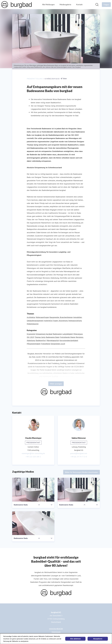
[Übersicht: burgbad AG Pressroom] (16, 5)
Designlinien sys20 (58, 344)
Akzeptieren (98, 639)
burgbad (49, 334)
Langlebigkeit (68, 334)
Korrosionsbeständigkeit (69, 341)
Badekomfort (41, 341)
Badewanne (57, 334)
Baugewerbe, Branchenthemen (61, 317)
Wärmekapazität (53, 341)
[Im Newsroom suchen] (97, 5)
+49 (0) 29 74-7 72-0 (79, 457)
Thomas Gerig (40, 337)
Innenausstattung (75, 321)
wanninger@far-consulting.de (33, 453)
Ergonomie (31, 334)
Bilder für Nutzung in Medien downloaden (82, 472)
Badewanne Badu (53, 337)
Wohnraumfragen (42, 317)
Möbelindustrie (33, 324)
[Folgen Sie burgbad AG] (106, 5)
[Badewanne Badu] (33, 490)
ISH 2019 (30, 337)
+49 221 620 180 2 (33, 457)
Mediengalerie (65, 4)
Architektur (31, 317)
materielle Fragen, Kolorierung (56, 321)
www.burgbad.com (66, 376)
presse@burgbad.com (79, 453)
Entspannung (41, 334)
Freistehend (46, 344)
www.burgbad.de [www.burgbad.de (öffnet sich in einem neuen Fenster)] (56, 629)
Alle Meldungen (48, 4)
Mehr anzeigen (56, 384)
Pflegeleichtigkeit (34, 344)
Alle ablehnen (75, 639)
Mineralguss (78, 334)
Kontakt (79, 4)
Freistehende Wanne (68, 337)
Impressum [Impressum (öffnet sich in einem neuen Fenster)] (56, 632)
